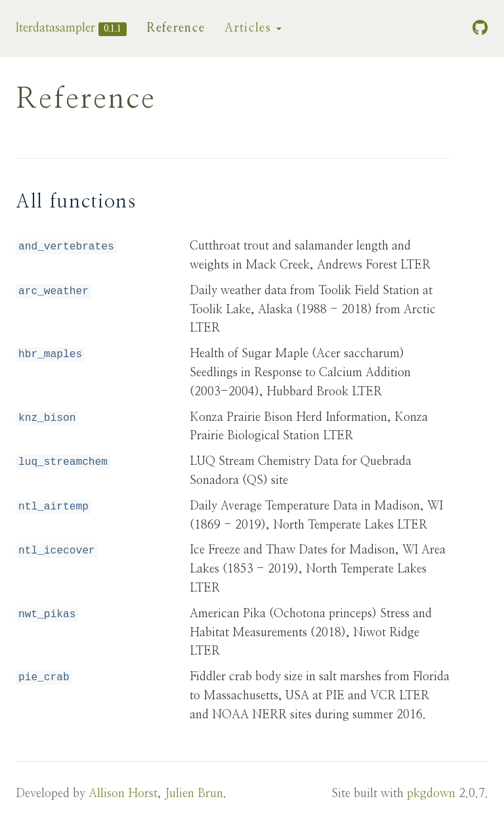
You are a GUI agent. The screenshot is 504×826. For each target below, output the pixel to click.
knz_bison (47, 418)
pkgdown (431, 794)
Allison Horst (123, 794)
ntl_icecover (57, 551)
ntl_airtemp (53, 507)
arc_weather (53, 292)
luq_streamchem (63, 462)
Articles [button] (253, 28)
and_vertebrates (66, 247)
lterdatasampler (55, 28)
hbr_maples (50, 355)
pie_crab (44, 678)
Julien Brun (194, 794)
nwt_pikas (47, 615)
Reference (176, 28)
